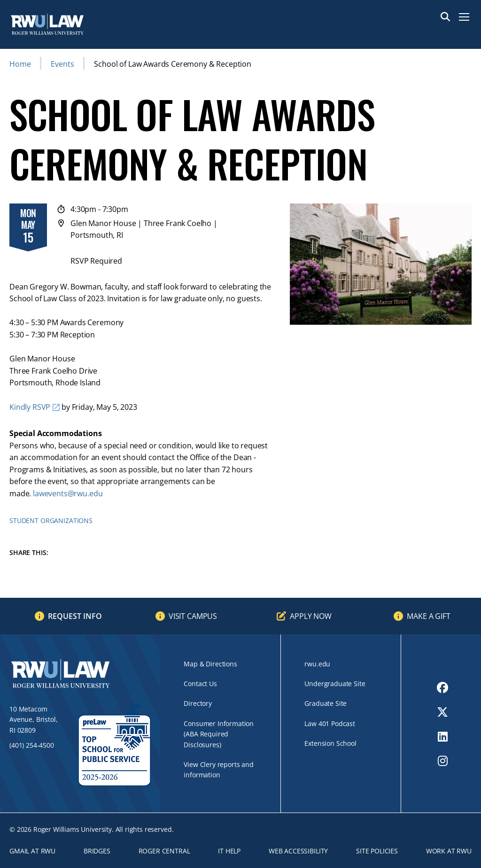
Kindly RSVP (30, 407)
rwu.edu (317, 664)
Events (62, 64)
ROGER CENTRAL (164, 851)
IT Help (229, 851)
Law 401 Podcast (330, 723)
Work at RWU (449, 851)
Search (445, 17)
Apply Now (311, 616)
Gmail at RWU (32, 851)
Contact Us (200, 684)
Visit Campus (193, 616)
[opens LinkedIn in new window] (443, 736)
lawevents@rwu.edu (68, 493)
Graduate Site (326, 703)
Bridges (97, 851)
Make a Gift (428, 616)
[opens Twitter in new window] (442, 712)
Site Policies (377, 851)
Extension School (330, 743)
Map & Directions (210, 664)
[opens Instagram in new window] (443, 761)
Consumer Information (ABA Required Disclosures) (219, 734)
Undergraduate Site (335, 684)
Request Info (75, 616)
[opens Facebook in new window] (442, 688)
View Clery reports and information (218, 770)
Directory (198, 703)
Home (20, 64)
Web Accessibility (298, 851)
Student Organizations (51, 520)
